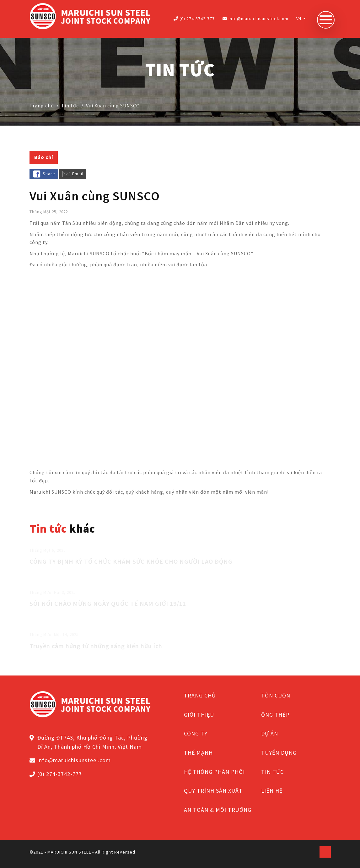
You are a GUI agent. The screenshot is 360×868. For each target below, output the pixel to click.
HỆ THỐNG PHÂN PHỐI (214, 772)
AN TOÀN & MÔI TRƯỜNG (218, 810)
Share (44, 174)
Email (73, 174)
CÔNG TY (196, 733)
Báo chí (44, 157)
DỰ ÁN (270, 733)
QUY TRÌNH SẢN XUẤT (213, 791)
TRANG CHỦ (200, 695)
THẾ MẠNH (198, 753)
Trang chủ (42, 106)
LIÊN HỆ (272, 791)
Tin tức (70, 106)
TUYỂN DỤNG (279, 753)
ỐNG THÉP (275, 715)
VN (299, 19)
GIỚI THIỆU (199, 715)
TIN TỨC (272, 772)
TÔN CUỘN (276, 695)
